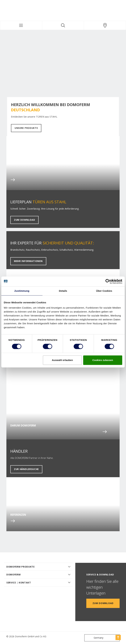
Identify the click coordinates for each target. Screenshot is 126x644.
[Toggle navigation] (21, 25)
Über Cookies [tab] (104, 291)
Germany (95, 638)
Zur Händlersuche (26, 469)
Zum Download (24, 220)
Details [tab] (63, 291)
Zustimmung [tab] (22, 291)
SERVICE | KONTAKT (19, 583)
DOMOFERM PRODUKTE (21, 567)
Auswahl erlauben (62, 360)
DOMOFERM (14, 575)
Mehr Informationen (28, 261)
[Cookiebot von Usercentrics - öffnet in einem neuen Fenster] (108, 281)
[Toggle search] (63, 25)
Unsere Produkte (26, 128)
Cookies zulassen (103, 360)
